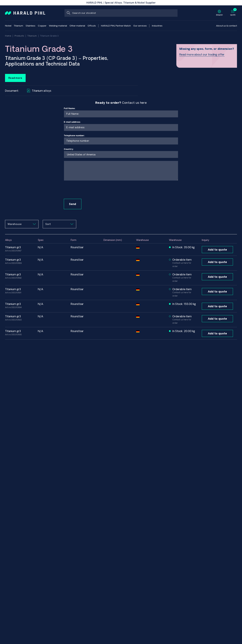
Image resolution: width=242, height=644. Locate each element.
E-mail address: (121, 126)
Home (8, 36)
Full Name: (121, 112)
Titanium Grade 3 (49, 36)
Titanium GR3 (13, 247)
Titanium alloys (39, 91)
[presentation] (89, 190)
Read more (15, 78)
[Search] (68, 13)
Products (19, 36)
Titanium (32, 36)
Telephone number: (121, 140)
